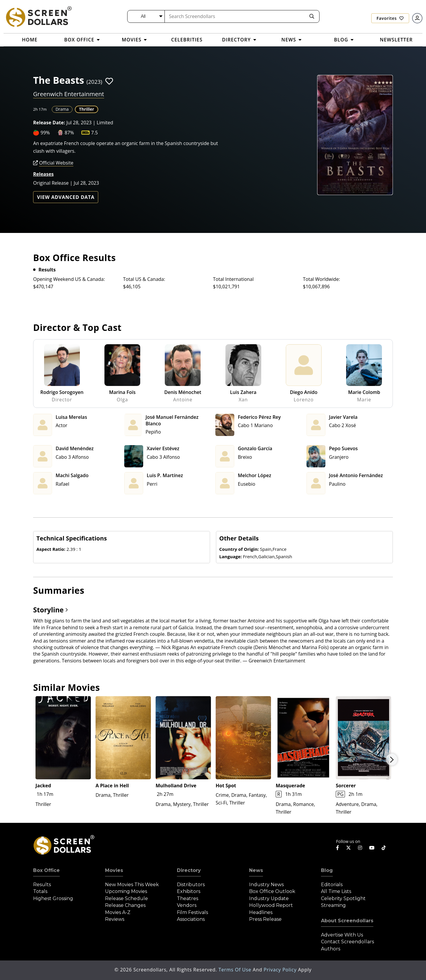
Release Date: (49, 123)
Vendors (187, 905)
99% (45, 133)
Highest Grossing (53, 898)
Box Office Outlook (272, 891)
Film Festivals (192, 912)
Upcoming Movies (126, 891)
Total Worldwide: (321, 279)
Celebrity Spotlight (343, 898)
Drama (62, 109)
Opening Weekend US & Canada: (69, 279)
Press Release (265, 919)
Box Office (46, 870)
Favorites (390, 18)
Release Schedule (126, 898)
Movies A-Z (118, 912)
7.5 (95, 133)
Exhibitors (189, 891)
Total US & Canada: (144, 279)
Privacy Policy (281, 970)
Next (392, 759)
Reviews (115, 919)
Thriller (87, 109)
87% (70, 133)
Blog (327, 870)
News (256, 870)
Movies (114, 870)
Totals (40, 891)
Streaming (333, 905)
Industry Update (269, 898)
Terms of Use (235, 970)
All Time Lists (336, 891)
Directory (189, 870)
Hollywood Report (271, 905)
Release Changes (125, 905)
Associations (191, 919)
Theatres (188, 898)
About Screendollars (347, 921)
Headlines (261, 912)
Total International (233, 279)
